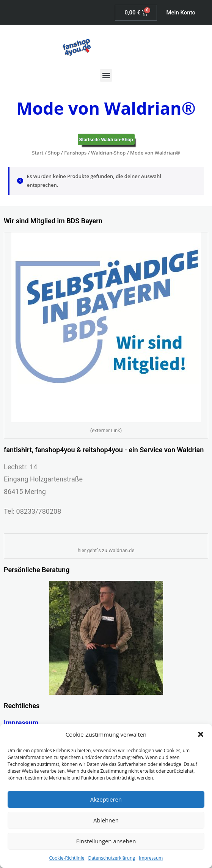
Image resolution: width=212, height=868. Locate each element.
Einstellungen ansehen (106, 841)
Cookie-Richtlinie (67, 858)
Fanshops (75, 153)
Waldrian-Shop (108, 153)
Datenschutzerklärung (111, 858)
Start (38, 153)
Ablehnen (106, 820)
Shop (54, 153)
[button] (201, 734)
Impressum (151, 858)
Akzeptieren (106, 799)
